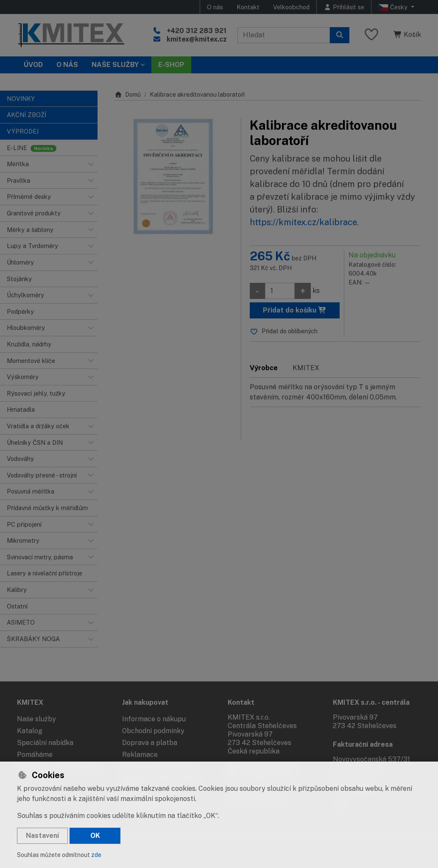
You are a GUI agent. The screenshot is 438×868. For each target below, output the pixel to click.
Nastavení (42, 836)
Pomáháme (35, 755)
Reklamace (140, 755)
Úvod (33, 65)
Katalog (30, 731)
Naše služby (36, 719)
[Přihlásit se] (344, 7)
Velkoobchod (291, 7)
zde (96, 855)
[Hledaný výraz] (284, 35)
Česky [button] (394, 7)
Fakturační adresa (363, 744)
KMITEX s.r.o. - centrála (371, 702)
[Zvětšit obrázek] (173, 176)
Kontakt (248, 7)
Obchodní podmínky (153, 731)
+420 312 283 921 (197, 31)
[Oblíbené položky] (371, 35)
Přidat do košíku (295, 310)
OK (95, 836)
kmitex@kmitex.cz (197, 39)
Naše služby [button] (115, 65)
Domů (128, 95)
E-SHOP (171, 65)
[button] (91, 164)
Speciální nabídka (45, 743)
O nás (215, 7)
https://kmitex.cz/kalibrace (303, 222)
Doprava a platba (150, 743)
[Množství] (280, 291)
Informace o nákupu (154, 719)
